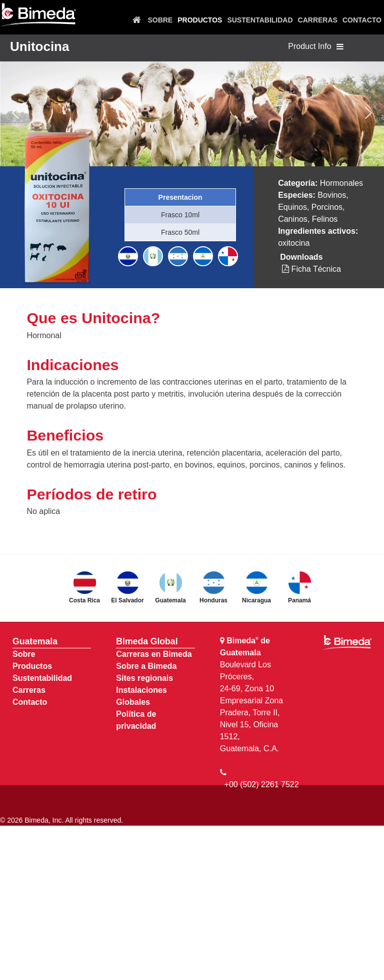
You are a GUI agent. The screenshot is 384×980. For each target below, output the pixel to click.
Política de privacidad (136, 720)
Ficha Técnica (311, 269)
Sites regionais (144, 678)
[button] (15, 113)
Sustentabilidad (42, 678)
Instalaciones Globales (141, 696)
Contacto (30, 702)
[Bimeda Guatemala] (38, 15)
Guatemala (35, 641)
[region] (192, 113)
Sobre (24, 654)
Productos (32, 666)
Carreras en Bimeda (154, 654)
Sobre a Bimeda (146, 666)
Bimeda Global (147, 641)
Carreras (29, 690)
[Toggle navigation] (340, 47)
